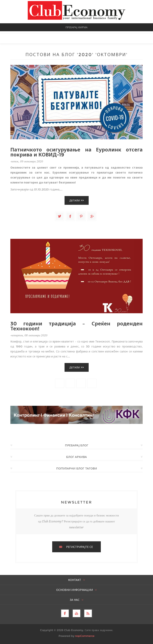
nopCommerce (85, 636)
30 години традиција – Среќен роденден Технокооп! (76, 326)
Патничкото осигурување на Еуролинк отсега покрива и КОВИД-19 (76, 152)
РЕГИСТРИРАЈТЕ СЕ (79, 547)
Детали (75, 200)
